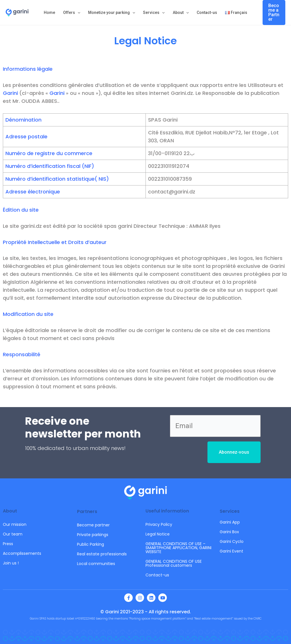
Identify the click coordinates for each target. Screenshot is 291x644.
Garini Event (231, 551)
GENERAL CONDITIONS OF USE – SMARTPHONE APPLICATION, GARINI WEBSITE (178, 548)
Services (154, 12)
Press (8, 544)
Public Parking (91, 544)
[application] (78, 12)
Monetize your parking (112, 12)
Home (49, 12)
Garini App (230, 522)
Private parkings (93, 535)
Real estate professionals (102, 554)
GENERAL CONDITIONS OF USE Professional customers (174, 563)
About (181, 12)
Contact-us (207, 12)
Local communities (96, 564)
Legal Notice (158, 534)
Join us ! (11, 563)
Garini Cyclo (232, 541)
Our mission (15, 524)
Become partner (93, 525)
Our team (13, 534)
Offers (72, 12)
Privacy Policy (159, 524)
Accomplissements (22, 553)
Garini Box (229, 532)
